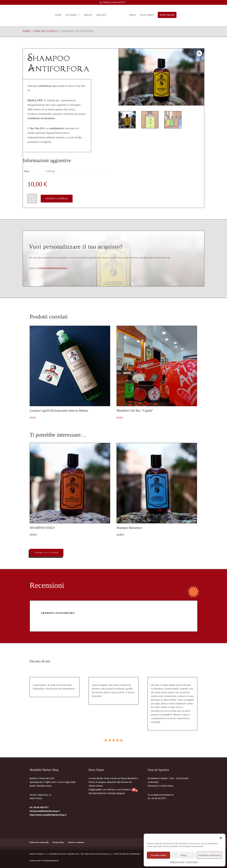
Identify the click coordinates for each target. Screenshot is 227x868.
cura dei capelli (46, 31)
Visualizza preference (210, 855)
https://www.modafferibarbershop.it (48, 815)
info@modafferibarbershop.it (53, 268)
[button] (221, 838)
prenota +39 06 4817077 (114, 2)
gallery (102, 15)
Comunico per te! (52, 861)
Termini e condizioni (76, 842)
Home (59, 15)
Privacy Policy (192, 862)
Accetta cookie (158, 855)
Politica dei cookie (177, 862)
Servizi (89, 15)
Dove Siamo (146, 15)
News (132, 15)
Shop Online (166, 15)
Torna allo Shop (47, 553)
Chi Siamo (72, 15)
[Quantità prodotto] (32, 199)
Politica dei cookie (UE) (39, 842)
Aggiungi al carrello (57, 199)
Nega (183, 855)
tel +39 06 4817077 (39, 807)
